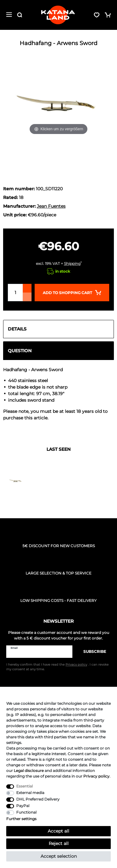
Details (17, 329)
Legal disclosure (29, 771)
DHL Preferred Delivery (38, 799)
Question (20, 351)
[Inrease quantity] (27, 288)
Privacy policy (96, 776)
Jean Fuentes (51, 206)
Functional (26, 812)
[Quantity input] (15, 293)
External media (30, 793)
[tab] (58, 329)
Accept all (58, 831)
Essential (24, 786)
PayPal (23, 806)
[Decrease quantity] (27, 297)
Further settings (21, 819)
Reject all (59, 843)
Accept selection (59, 856)
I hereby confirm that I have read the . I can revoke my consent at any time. (57, 667)
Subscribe (92, 651)
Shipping (72, 263)
